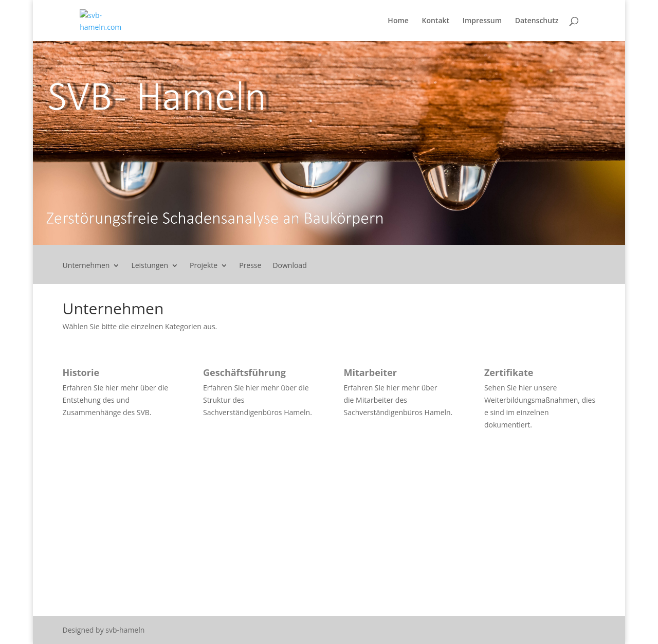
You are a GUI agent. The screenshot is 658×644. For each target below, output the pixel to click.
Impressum (482, 21)
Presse (250, 266)
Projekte (204, 266)
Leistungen (150, 266)
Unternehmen (86, 266)
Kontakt (436, 21)
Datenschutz (537, 21)
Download (289, 266)
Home (398, 21)
